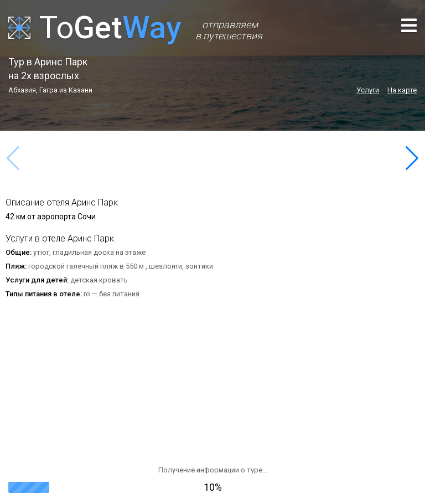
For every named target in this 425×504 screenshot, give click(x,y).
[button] (412, 158)
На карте (402, 90)
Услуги (368, 90)
